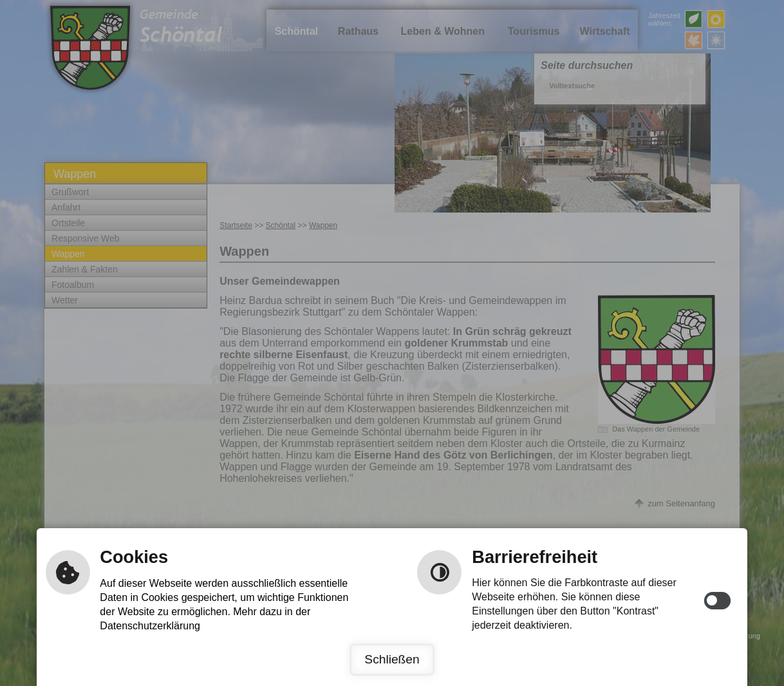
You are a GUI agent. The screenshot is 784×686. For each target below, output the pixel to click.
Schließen (392, 659)
